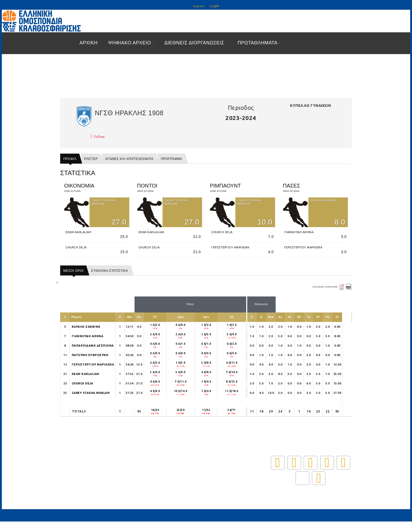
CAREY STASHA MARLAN (91, 393)
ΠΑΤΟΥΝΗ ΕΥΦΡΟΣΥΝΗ (90, 355)
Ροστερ (91, 159)
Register (199, 6)
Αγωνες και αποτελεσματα (129, 159)
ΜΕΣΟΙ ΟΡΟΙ (73, 271)
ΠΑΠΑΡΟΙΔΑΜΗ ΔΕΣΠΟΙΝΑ (93, 346)
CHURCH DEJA (83, 383)
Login (215, 6)
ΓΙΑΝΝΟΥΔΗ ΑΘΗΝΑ (88, 336)
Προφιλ (70, 159)
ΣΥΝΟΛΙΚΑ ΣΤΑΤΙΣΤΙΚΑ (110, 271)
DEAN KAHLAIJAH (86, 374)
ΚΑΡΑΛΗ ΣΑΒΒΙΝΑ (86, 327)
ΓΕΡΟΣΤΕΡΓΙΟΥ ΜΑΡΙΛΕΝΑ (93, 364)
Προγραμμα (172, 159)
